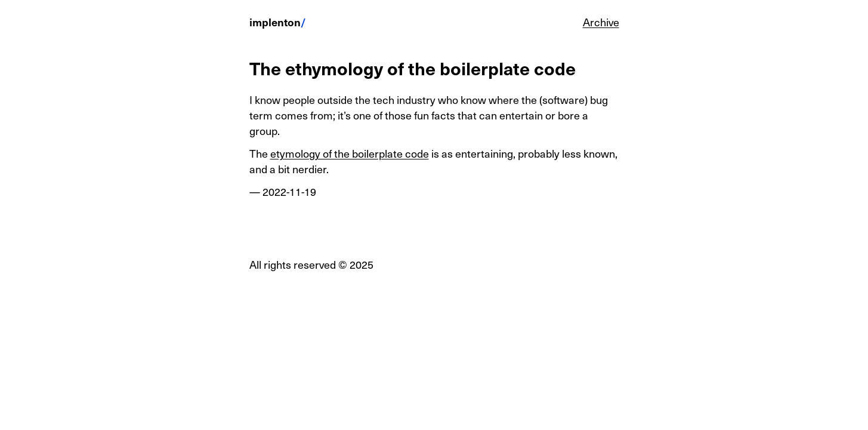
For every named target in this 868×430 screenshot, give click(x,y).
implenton (275, 22)
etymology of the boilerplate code (350, 153)
